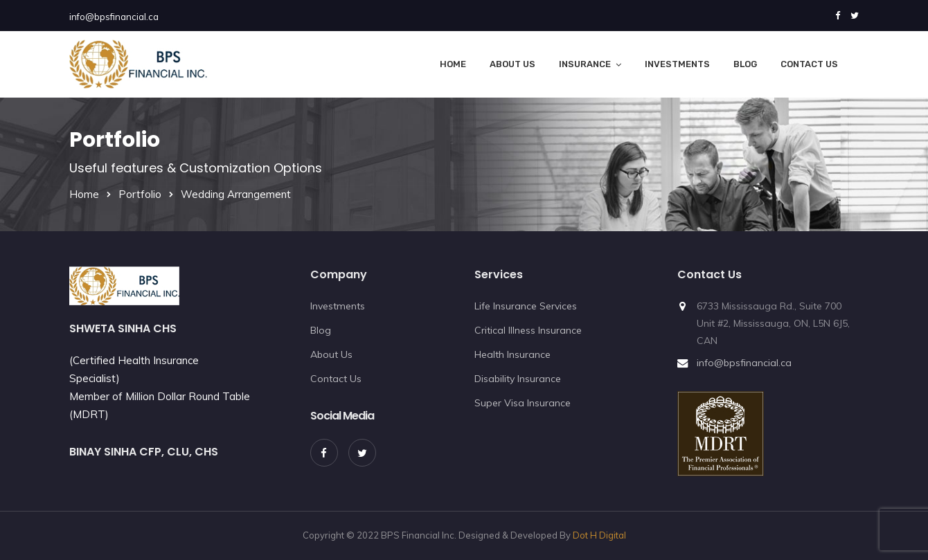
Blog (745, 64)
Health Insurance (512, 354)
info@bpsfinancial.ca (114, 17)
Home (453, 64)
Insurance (585, 64)
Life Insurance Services (526, 306)
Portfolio (140, 194)
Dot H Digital (599, 535)
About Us (512, 64)
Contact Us (809, 64)
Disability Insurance (518, 379)
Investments (677, 64)
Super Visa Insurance (523, 403)
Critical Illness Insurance (528, 330)
